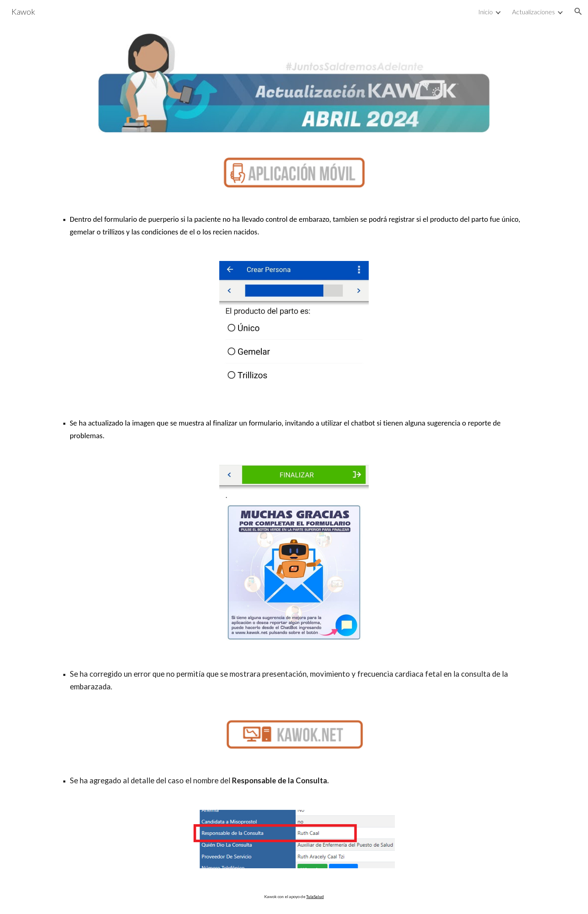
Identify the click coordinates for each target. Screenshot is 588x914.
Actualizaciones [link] (533, 12)
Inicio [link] (486, 12)
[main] (294, 225)
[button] (578, 11)
